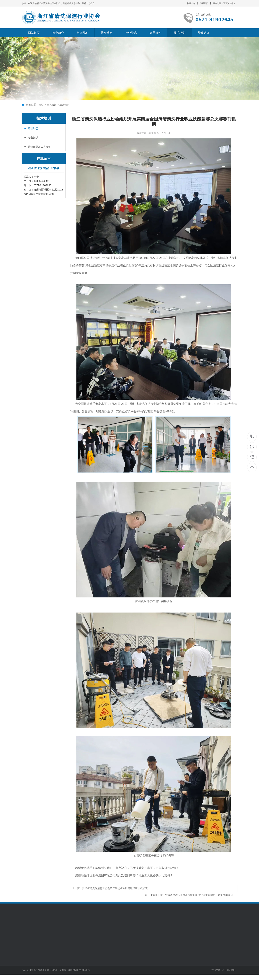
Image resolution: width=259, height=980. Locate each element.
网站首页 (34, 33)
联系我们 (204, 3)
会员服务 (155, 33)
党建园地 (82, 33)
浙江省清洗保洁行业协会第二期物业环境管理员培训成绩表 (115, 888)
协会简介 (58, 33)
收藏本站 (191, 3)
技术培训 (180, 33)
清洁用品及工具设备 (39, 147)
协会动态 (107, 33)
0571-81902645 (252, 437)
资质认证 (204, 33)
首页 (41, 105)
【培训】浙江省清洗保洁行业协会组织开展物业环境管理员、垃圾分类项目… (193, 895)
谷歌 (232, 3)
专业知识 (33, 138)
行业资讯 (131, 33)
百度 (226, 3)
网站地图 (217, 3)
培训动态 (64, 105)
